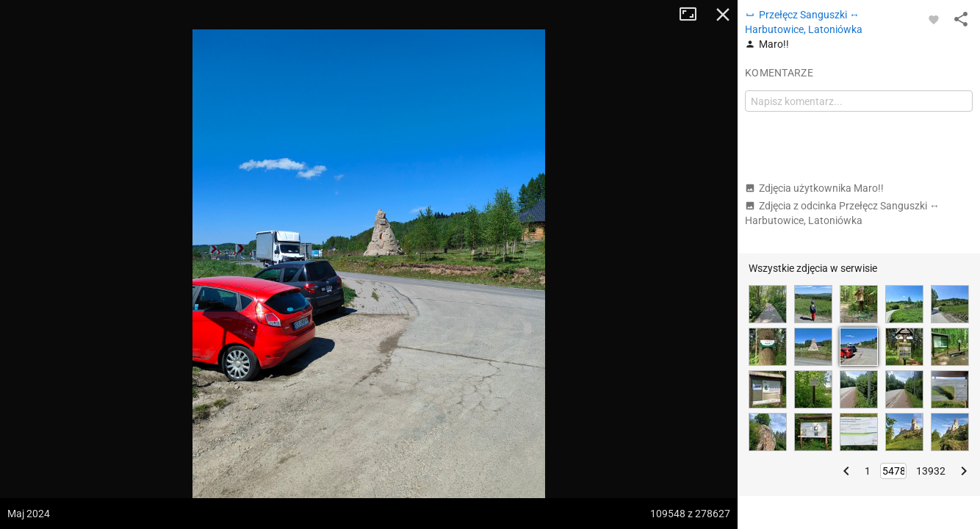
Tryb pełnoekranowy (693, 15)
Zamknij (723, 15)
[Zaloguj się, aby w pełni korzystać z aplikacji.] (934, 19)
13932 (931, 471)
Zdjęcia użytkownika (814, 188)
